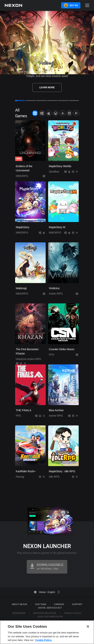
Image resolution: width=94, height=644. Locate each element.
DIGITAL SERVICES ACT (50, 608)
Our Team (41, 604)
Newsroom (19, 613)
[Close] (88, 627)
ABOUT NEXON (19, 604)
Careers (59, 604)
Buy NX (74, 5)
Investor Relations (45, 613)
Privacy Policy (73, 613)
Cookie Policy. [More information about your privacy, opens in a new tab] (44, 640)
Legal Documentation (50, 617)
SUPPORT (77, 604)
